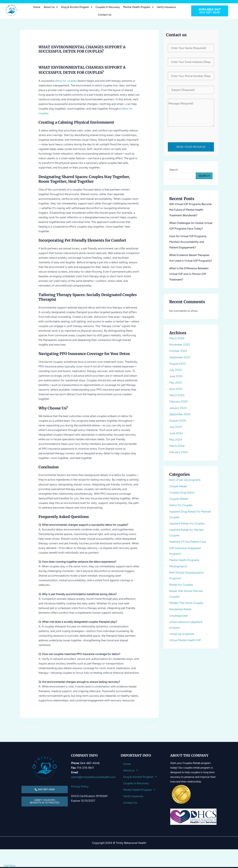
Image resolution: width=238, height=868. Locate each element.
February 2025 (178, 401)
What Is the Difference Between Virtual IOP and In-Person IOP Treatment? (189, 274)
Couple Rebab (178, 486)
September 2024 (180, 414)
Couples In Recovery (108, 7)
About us (51, 7)
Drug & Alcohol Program (77, 7)
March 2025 (177, 395)
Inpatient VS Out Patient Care (188, 542)
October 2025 (178, 351)
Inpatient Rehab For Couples (187, 523)
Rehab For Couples (181, 585)
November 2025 (180, 345)
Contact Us (105, 15)
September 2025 (180, 357)
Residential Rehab (180, 609)
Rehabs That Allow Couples (186, 603)
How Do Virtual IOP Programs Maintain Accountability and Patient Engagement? (188, 242)
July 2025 (176, 370)
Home (37, 7)
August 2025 (177, 364)
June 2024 (176, 433)
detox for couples (66, 81)
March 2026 (177, 338)
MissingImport (178, 566)
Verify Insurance (166, 7)
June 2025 (176, 376)
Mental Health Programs (184, 560)
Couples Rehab (179, 499)
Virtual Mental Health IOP (185, 640)
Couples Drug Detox (182, 493)
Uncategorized (178, 616)
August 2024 (178, 421)
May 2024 (176, 440)
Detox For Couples (181, 505)
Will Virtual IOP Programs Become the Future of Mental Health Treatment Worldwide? (190, 210)
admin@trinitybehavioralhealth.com (93, 777)
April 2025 (176, 389)
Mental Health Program (138, 7)
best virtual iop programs (185, 480)
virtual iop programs (182, 634)
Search (174, 170)
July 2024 (176, 427)
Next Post (150, 727)
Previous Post (30, 727)
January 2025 (178, 408)
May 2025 (176, 383)
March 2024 (177, 446)
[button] (51, 7)
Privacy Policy (80, 786)
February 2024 (179, 452)
